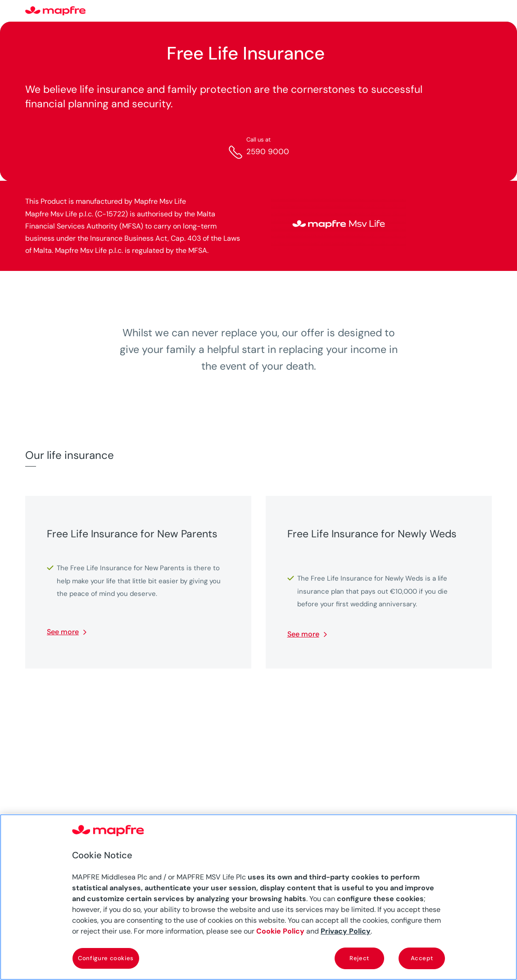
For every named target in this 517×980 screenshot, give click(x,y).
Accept (422, 958)
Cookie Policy (280, 931)
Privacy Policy (346, 931)
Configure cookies (106, 958)
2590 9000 (268, 151)
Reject (359, 958)
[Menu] (486, 11)
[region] (258, 897)
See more (63, 632)
